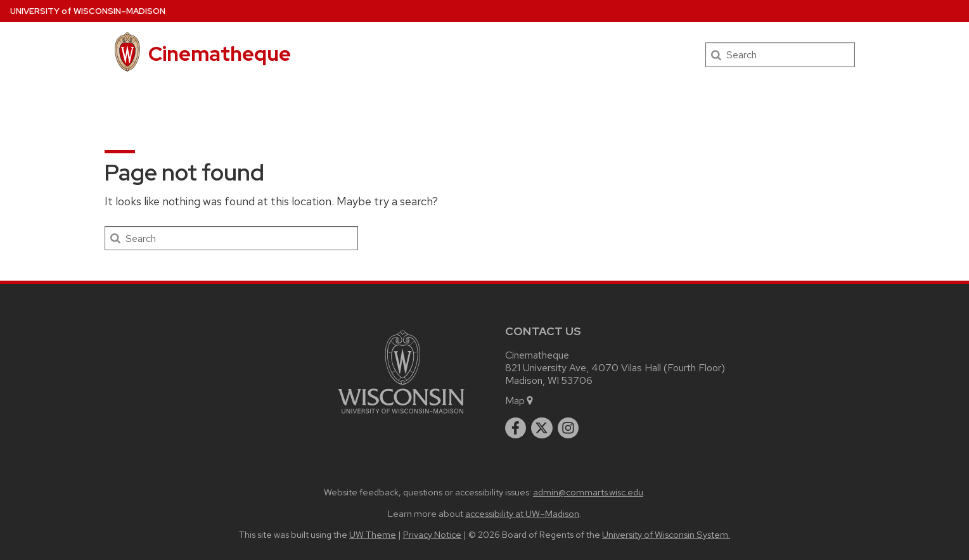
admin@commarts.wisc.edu (588, 492)
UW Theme (373, 534)
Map (520, 401)
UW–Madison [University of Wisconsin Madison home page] (88, 11)
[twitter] (542, 428)
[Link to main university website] (401, 416)
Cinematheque (220, 54)
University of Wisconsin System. (666, 534)
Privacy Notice (432, 534)
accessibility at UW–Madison (522, 513)
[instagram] (568, 428)
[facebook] (516, 428)
